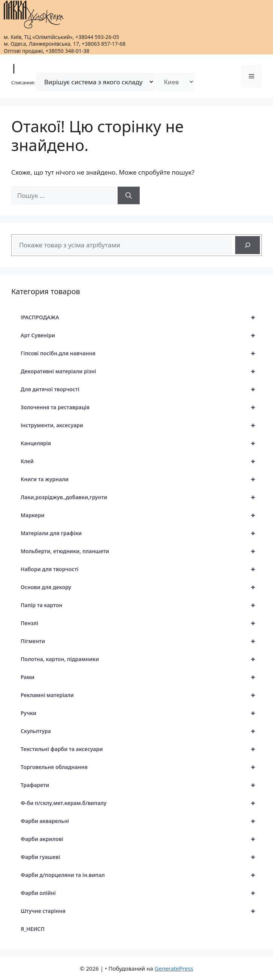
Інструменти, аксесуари (141, 425)
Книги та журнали (141, 479)
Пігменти (141, 641)
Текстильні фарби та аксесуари (141, 749)
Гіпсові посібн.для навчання (141, 353)
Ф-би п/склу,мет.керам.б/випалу (141, 803)
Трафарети (141, 785)
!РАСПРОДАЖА (141, 317)
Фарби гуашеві (141, 857)
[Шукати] (129, 196)
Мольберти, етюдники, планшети (141, 551)
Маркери (141, 515)
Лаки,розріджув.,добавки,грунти (141, 497)
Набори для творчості (141, 569)
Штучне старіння (141, 911)
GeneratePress (174, 968)
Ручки (141, 713)
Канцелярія (141, 443)
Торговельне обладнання (141, 767)
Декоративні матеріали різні (141, 371)
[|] (34, 15)
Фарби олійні (141, 893)
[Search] (248, 245)
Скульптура (141, 731)
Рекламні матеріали (141, 695)
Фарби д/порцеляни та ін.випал (141, 875)
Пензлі (141, 623)
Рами (141, 677)
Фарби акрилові (141, 839)
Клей (141, 461)
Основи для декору (141, 587)
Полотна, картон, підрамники (141, 659)
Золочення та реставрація (141, 407)
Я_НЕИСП (33, 929)
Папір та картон (141, 605)
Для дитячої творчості (141, 389)
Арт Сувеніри (141, 335)
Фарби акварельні (141, 821)
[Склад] (175, 82)
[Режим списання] (96, 82)
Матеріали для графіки (141, 533)
